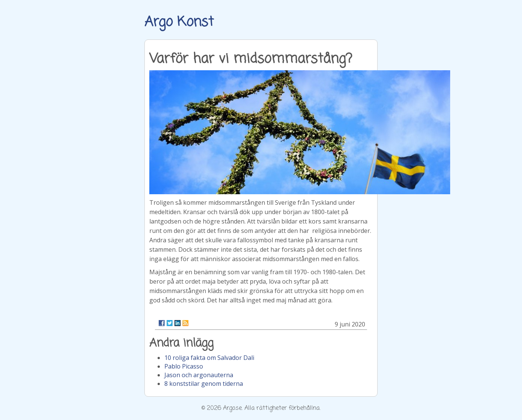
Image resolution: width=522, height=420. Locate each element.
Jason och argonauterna (199, 375)
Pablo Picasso (184, 366)
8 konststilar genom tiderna (204, 384)
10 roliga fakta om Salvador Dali (209, 358)
